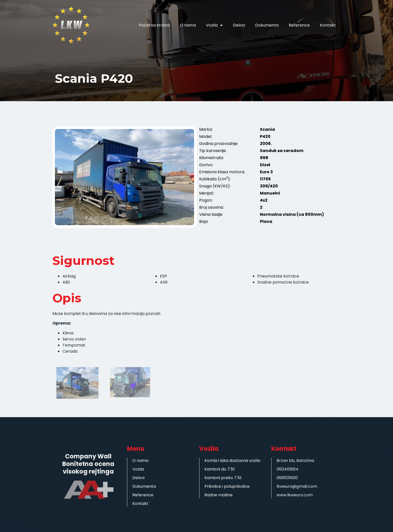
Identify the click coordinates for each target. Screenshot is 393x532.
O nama (188, 25)
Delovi (239, 25)
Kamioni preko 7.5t (223, 478)
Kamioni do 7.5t (220, 469)
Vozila (214, 25)
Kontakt (328, 25)
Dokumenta (267, 25)
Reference (299, 25)
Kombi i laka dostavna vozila (232, 461)
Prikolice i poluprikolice (227, 486)
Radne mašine (219, 495)
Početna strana (154, 25)
